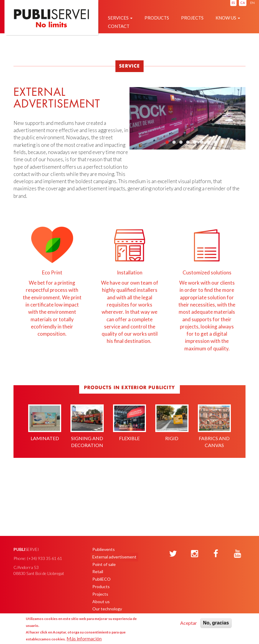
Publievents (104, 549)
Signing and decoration (87, 426)
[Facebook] (216, 554)
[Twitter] (173, 554)
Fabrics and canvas (214, 426)
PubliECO (101, 579)
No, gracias (216, 623)
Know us (228, 18)
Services (120, 18)
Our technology (107, 609)
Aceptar (189, 623)
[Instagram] (195, 554)
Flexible (129, 423)
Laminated (45, 423)
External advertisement (114, 557)
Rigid (172, 423)
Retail (98, 571)
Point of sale (104, 564)
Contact (119, 26)
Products (157, 18)
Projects (192, 18)
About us (101, 602)
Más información (84, 638)
